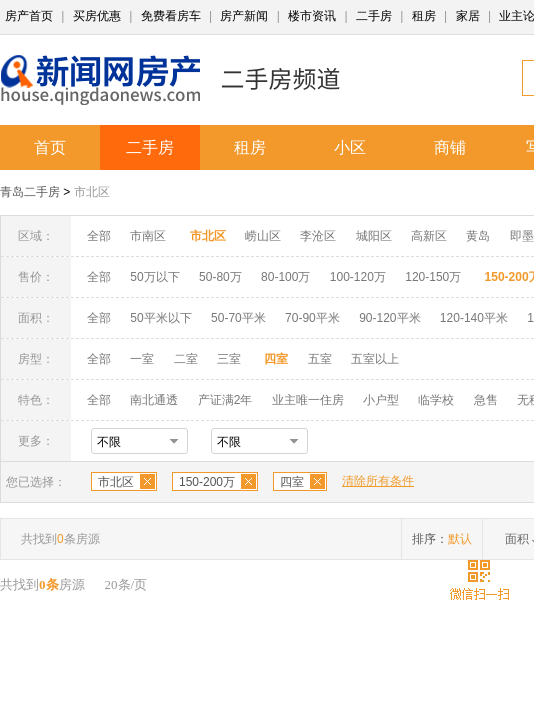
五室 (320, 359)
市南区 (148, 236)
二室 (187, 359)
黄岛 (478, 236)
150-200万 (207, 482)
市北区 (92, 192)
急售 (486, 400)
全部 (99, 236)
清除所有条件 (378, 481)
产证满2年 (225, 400)
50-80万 (220, 277)
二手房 (374, 16)
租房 (424, 16)
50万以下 (154, 277)
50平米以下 (160, 318)
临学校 (436, 400)
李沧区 (318, 236)
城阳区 (374, 236)
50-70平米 (238, 318)
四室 (292, 482)
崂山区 (263, 236)
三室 (229, 359)
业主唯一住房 (308, 400)
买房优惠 (97, 16)
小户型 (381, 400)
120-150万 (433, 277)
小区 (350, 147)
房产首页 (29, 16)
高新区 (429, 236)
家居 (468, 16)
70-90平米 (312, 318)
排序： (442, 539)
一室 (142, 359)
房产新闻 (244, 16)
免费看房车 (171, 16)
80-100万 (285, 277)
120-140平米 (474, 318)
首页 (50, 147)
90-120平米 (389, 318)
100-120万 (358, 277)
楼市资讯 (312, 16)
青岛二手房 (30, 192)
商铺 (450, 147)
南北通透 (154, 400)
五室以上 (375, 359)
